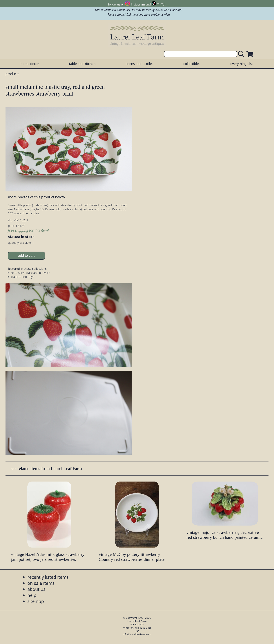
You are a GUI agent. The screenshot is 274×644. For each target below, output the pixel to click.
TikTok (162, 4)
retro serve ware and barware (31, 273)
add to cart (26, 256)
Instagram (138, 4)
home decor (30, 64)
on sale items (41, 583)
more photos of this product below (37, 197)
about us (36, 589)
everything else (242, 64)
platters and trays (22, 277)
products (12, 74)
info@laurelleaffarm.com (137, 634)
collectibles (192, 64)
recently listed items (48, 577)
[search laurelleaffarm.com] (242, 54)
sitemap (36, 601)
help (32, 595)
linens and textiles (139, 64)
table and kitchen (82, 64)
